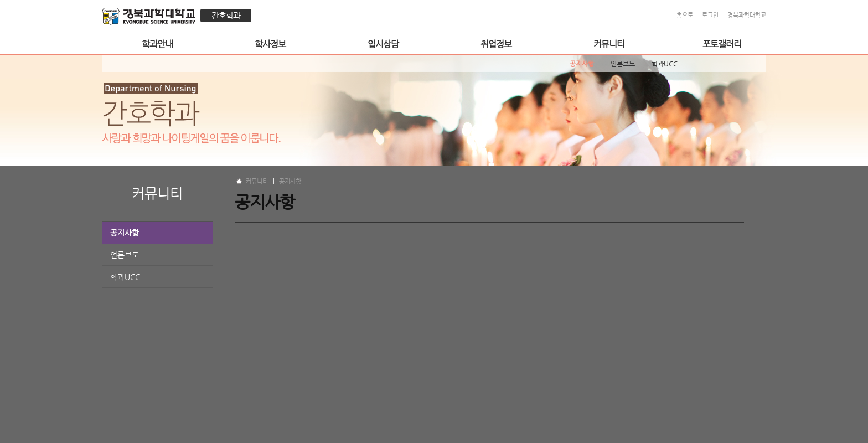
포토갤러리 (722, 44)
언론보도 (125, 255)
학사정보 (270, 44)
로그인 (710, 15)
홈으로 (685, 15)
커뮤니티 (609, 44)
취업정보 (496, 44)
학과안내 (157, 44)
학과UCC (125, 277)
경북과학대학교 (747, 15)
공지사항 (125, 233)
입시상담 (383, 44)
